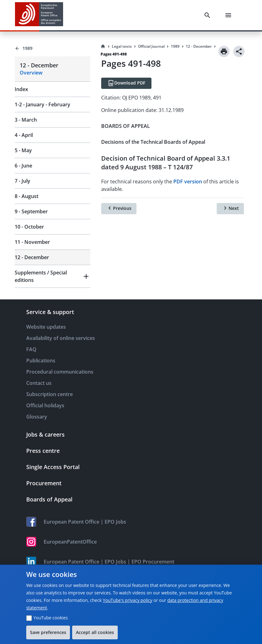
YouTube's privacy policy (128, 600)
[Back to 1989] (52, 48)
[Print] (224, 51)
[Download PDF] (126, 83)
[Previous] (119, 209)
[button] (52, 276)
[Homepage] (103, 46)
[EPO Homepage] (39, 15)
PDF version (188, 182)
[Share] (239, 51)
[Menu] (230, 15)
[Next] (230, 209)
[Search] (209, 15)
